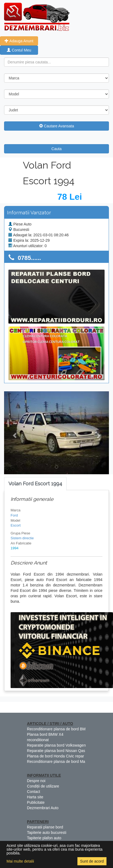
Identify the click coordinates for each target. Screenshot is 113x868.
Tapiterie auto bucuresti (47, 832)
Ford (14, 515)
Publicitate (36, 802)
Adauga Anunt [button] (19, 41)
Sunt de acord (92, 861)
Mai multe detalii (20, 861)
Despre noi (36, 781)
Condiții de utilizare (43, 786)
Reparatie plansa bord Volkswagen (56, 745)
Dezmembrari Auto (43, 808)
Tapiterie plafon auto (44, 838)
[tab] (35, 484)
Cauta (56, 149)
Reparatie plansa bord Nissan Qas (56, 751)
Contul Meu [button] (19, 50)
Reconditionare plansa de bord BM (56, 729)
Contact (33, 792)
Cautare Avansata (57, 126)
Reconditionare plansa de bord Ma (56, 761)
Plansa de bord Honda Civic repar (55, 756)
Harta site (35, 797)
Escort (16, 525)
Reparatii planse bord (45, 827)
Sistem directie (22, 538)
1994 (15, 548)
